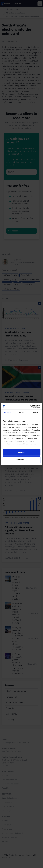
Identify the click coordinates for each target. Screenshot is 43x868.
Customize (22, 460)
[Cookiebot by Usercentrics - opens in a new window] (31, 406)
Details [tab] (22, 413)
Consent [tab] (8, 413)
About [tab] (35, 413)
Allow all (21, 452)
